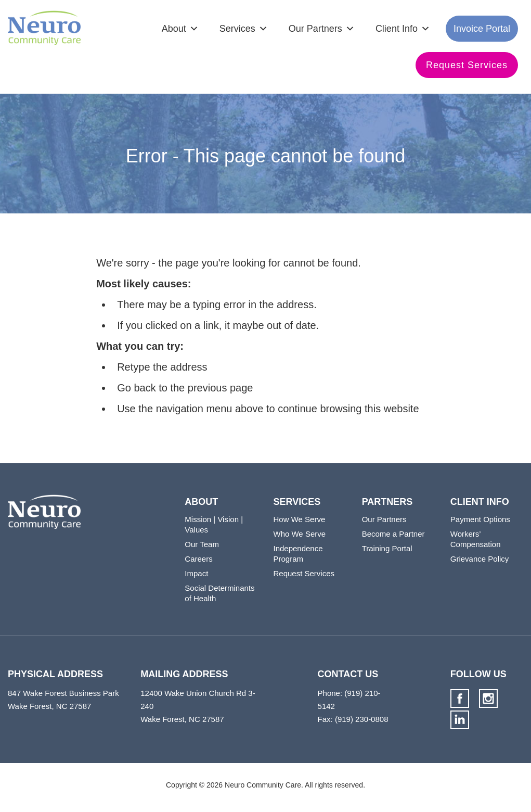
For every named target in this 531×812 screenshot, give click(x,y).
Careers (198, 559)
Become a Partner (393, 534)
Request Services (467, 65)
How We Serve (299, 519)
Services (237, 29)
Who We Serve (299, 534)
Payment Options (480, 519)
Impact (196, 573)
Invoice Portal (482, 29)
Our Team (202, 544)
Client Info (397, 29)
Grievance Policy (480, 559)
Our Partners (315, 29)
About (174, 29)
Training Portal (387, 548)
